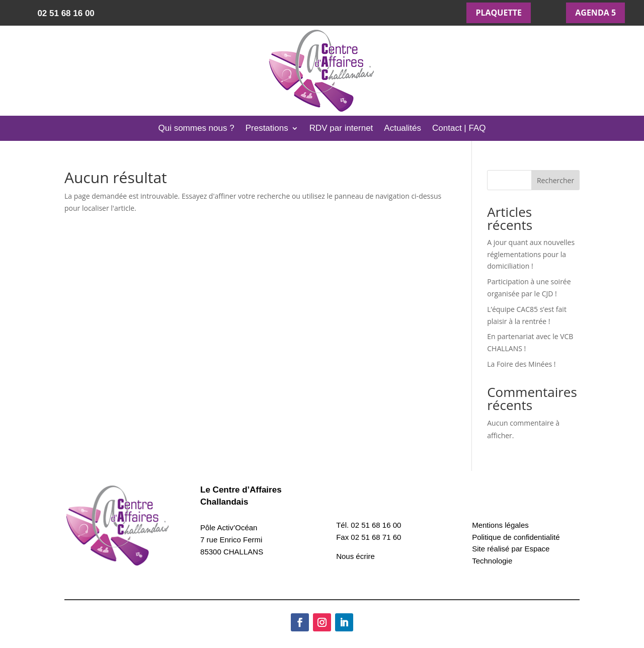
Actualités (403, 129)
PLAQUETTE (498, 13)
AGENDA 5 (595, 13)
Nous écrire (355, 556)
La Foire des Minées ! (521, 364)
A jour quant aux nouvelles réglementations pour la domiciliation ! (531, 254)
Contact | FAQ (459, 129)
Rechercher (555, 180)
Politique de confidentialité (516, 537)
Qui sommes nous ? (196, 129)
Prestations (267, 129)
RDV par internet (341, 129)
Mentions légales (500, 525)
